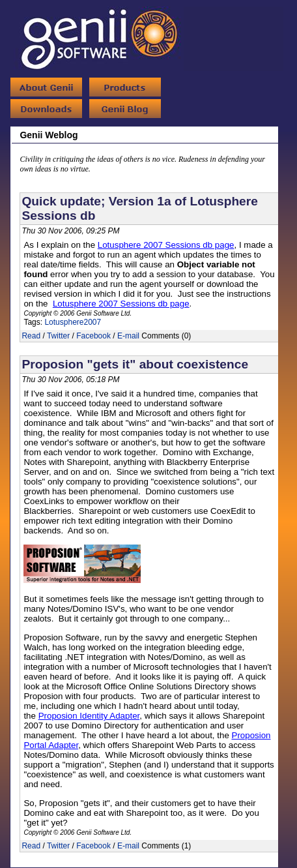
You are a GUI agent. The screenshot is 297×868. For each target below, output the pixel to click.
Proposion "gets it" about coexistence (135, 364)
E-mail (128, 336)
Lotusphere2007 (73, 322)
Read (31, 336)
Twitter (58, 336)
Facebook (93, 336)
